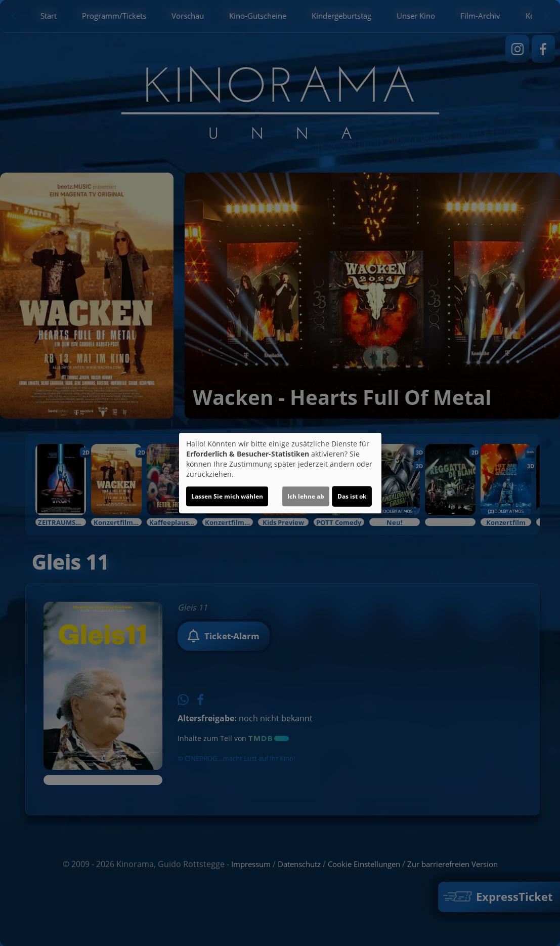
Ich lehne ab (306, 496)
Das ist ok (352, 496)
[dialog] (280, 473)
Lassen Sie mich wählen (227, 496)
